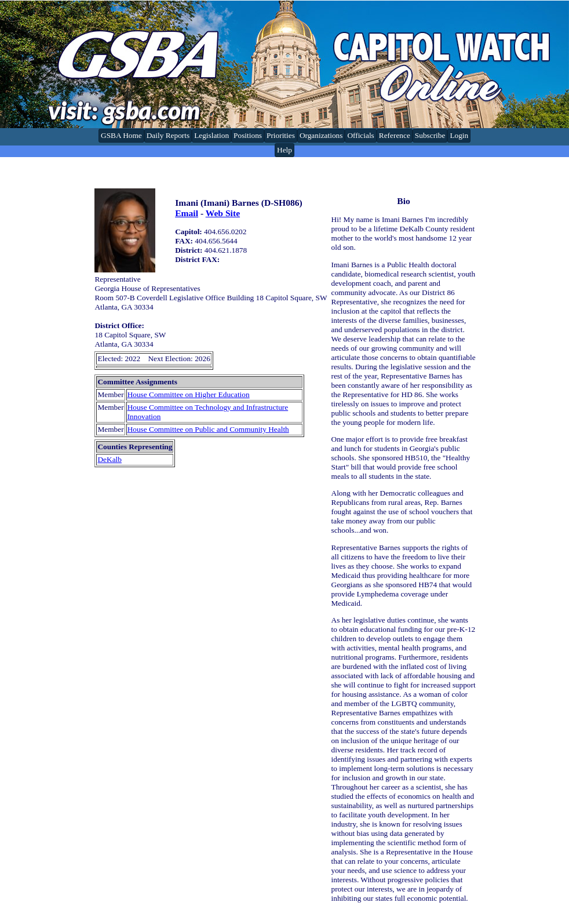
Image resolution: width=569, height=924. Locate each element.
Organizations (321, 135)
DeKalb (109, 459)
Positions (248, 135)
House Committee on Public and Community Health (208, 429)
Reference (395, 135)
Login (459, 135)
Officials (360, 135)
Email (187, 213)
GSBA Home (121, 135)
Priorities (281, 135)
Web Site (223, 213)
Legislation (211, 135)
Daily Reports (168, 135)
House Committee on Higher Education (189, 394)
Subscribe (430, 135)
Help (284, 150)
